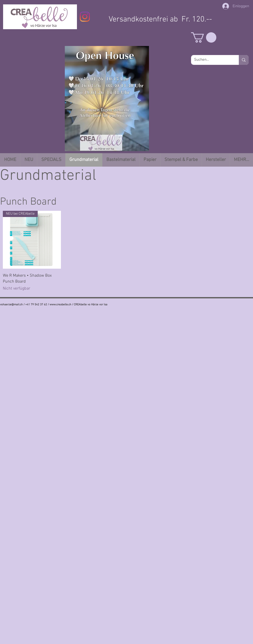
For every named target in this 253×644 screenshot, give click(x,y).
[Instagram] (85, 17)
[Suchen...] (211, 60)
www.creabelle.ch (60, 305)
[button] (204, 37)
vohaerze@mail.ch (11, 305)
